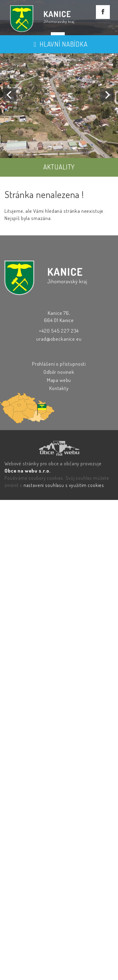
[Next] (107, 95)
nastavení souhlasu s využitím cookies (64, 485)
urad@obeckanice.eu (59, 339)
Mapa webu (59, 380)
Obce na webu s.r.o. (28, 471)
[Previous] (10, 95)
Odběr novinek (59, 372)
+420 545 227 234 (59, 331)
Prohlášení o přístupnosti (59, 364)
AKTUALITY (59, 167)
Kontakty (59, 388)
